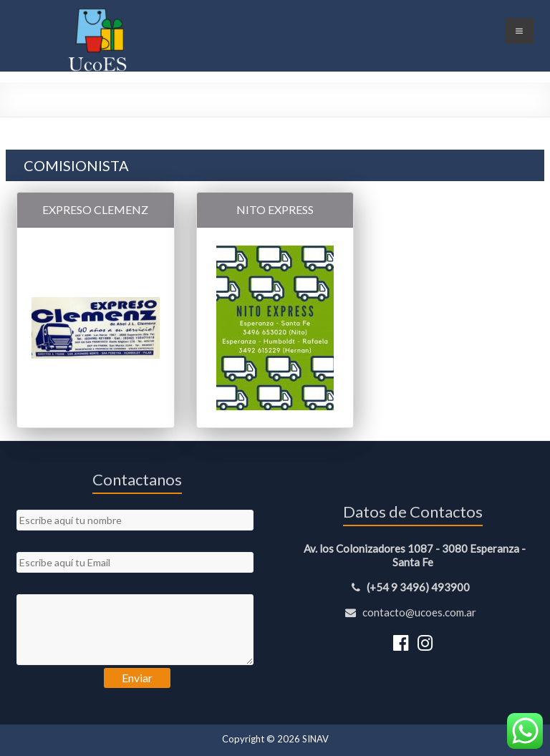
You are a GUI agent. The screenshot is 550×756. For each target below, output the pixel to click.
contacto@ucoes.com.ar (413, 612)
